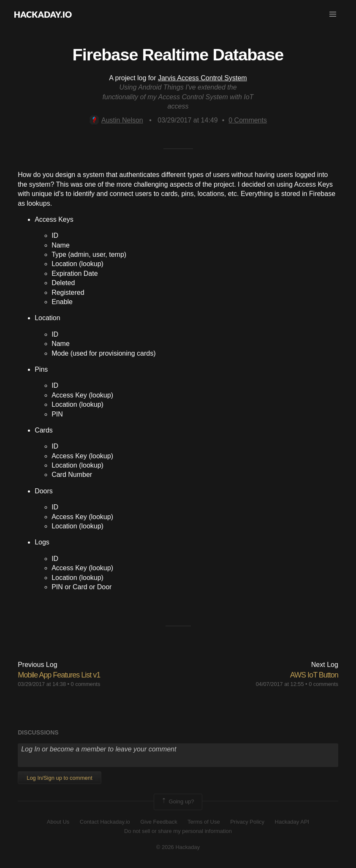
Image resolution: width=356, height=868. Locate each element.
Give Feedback (159, 822)
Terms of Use (204, 822)
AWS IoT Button (314, 675)
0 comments (86, 684)
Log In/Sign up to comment (59, 778)
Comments (248, 120)
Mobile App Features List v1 (59, 675)
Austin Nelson (116, 120)
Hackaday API (292, 822)
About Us (58, 822)
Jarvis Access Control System (202, 78)
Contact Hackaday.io (105, 822)
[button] (333, 14)
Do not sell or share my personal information (178, 831)
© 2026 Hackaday (178, 847)
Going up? (177, 802)
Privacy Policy (247, 822)
